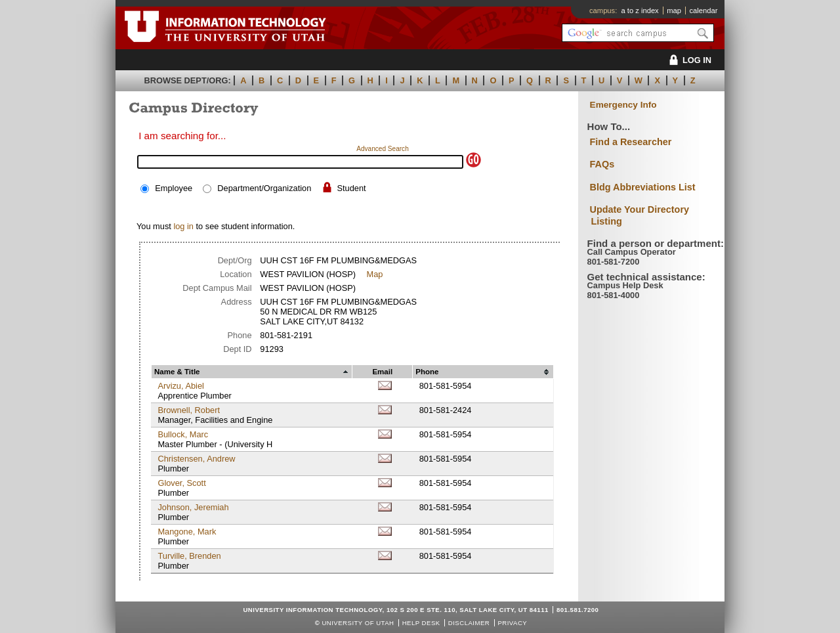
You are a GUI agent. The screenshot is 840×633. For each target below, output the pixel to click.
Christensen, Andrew (196, 459)
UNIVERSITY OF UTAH (358, 623)
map (674, 11)
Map (374, 274)
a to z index (640, 11)
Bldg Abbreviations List (643, 187)
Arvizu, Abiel (180, 386)
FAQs (602, 164)
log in (183, 226)
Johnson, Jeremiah (193, 507)
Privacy (512, 623)
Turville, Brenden (189, 556)
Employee (174, 188)
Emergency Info (623, 105)
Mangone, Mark (187, 532)
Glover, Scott (181, 483)
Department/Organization (264, 188)
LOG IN (688, 60)
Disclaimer (469, 623)
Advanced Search (383, 149)
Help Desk (421, 623)
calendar (703, 11)
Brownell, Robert (189, 410)
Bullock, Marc (183, 434)
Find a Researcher (631, 142)
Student (351, 188)
